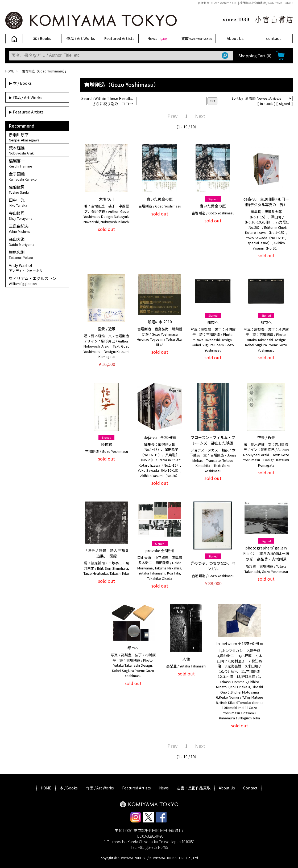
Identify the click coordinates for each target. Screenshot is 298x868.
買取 (196, 38)
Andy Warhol (37, 268)
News (158, 38)
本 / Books (42, 38)
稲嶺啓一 (37, 163)
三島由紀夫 (37, 229)
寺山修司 (37, 215)
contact (274, 38)
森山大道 (37, 242)
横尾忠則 (37, 255)
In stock (267, 103)
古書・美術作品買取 (194, 788)
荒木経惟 (37, 150)
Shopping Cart (255, 56)
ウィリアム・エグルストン (37, 281)
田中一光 (37, 202)
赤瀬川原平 (37, 137)
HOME (10, 71)
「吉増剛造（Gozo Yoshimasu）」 (43, 71)
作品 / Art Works (81, 38)
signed (285, 103)
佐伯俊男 (37, 189)
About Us (235, 38)
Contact (250, 788)
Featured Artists (119, 38)
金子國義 (37, 176)
